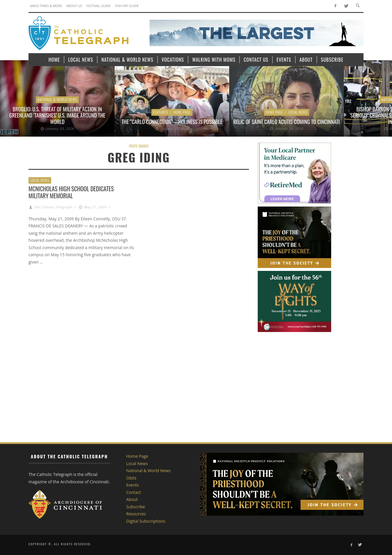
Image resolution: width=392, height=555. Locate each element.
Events (133, 485)
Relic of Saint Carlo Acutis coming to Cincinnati (287, 122)
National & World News (57, 99)
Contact (134, 492)
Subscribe (136, 507)
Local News (298, 112)
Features (161, 112)
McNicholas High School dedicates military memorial (71, 192)
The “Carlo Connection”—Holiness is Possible (172, 122)
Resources (136, 514)
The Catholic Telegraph (53, 207)
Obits (131, 478)
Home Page (182, 112)
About (132, 499)
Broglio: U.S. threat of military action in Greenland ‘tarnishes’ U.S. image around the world (57, 115)
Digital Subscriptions (146, 521)
